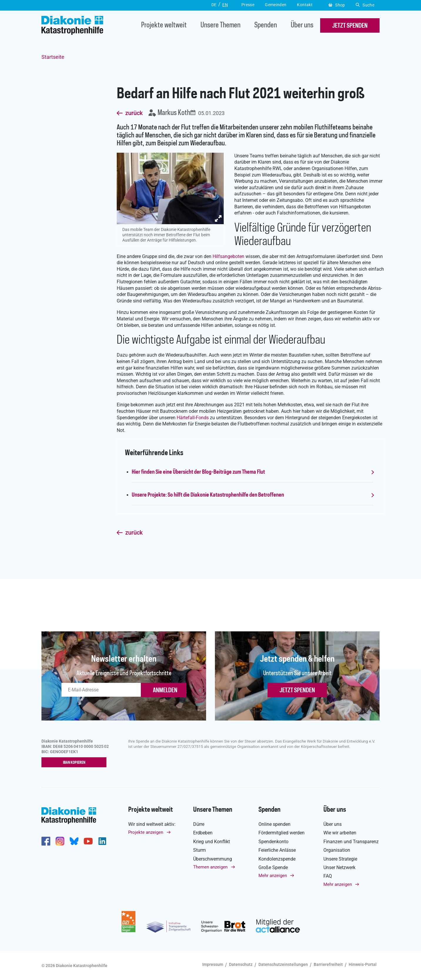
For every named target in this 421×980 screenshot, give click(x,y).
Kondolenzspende (277, 859)
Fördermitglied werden (281, 833)
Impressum (213, 964)
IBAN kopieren (75, 763)
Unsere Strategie (340, 859)
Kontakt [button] (305, 5)
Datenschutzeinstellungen (283, 964)
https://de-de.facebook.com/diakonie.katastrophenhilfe (46, 841)
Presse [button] (248, 5)
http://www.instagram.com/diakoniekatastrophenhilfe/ (60, 841)
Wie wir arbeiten (340, 833)
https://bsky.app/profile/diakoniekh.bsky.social (74, 841)
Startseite (53, 57)
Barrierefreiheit (328, 964)
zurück (134, 113)
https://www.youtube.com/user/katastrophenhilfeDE (88, 841)
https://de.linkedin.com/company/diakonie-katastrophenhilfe (102, 841)
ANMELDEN (165, 691)
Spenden (266, 25)
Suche (365, 5)
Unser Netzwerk (339, 867)
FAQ (328, 876)
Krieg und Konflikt (212, 842)
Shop (337, 5)
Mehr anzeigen (273, 876)
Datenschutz (241, 964)
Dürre (199, 824)
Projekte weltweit (164, 25)
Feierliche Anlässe (277, 850)
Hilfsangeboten (228, 256)
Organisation (337, 850)
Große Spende (273, 867)
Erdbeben (203, 833)
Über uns (302, 25)
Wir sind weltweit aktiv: (152, 824)
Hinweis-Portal (363, 964)
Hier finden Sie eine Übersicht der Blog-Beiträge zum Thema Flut (198, 472)
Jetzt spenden (297, 691)
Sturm (199, 850)
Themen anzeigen (210, 867)
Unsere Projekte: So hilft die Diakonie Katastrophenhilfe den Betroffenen (208, 495)
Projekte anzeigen (146, 833)
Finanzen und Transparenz (351, 842)
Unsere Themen (220, 25)
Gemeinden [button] (276, 5)
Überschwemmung (213, 859)
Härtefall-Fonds (193, 418)
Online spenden (274, 824)
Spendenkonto (273, 842)
